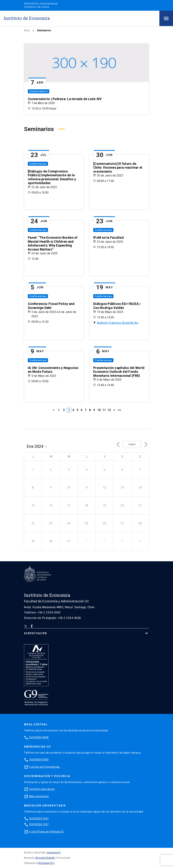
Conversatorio (39, 91)
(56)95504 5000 (39, 760)
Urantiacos (53, 853)
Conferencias (38, 164)
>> (119, 410)
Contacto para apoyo (42, 789)
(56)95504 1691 (39, 819)
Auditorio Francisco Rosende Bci (118, 323)
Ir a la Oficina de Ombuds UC (47, 832)
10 (99, 410)
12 (109, 410)
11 (104, 410)
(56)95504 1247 (39, 824)
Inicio (27, 30)
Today (132, 445)
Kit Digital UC (46, 863)
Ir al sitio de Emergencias (44, 767)
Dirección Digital (44, 858)
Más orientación (39, 796)
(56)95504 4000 (39, 737)
